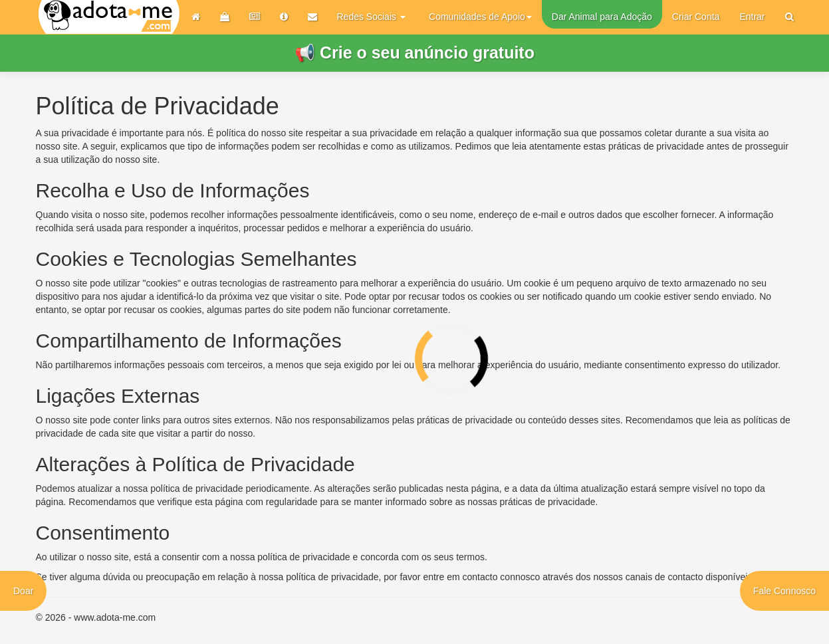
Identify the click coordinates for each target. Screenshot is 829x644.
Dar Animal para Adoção (602, 17)
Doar (23, 591)
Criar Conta (696, 17)
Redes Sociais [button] (371, 17)
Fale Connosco (784, 591)
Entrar (752, 17)
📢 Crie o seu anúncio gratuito (414, 53)
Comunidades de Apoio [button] (480, 17)
